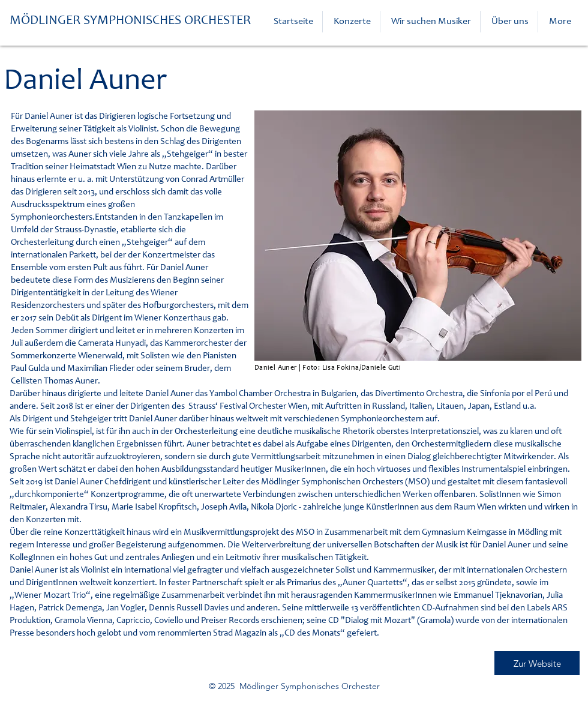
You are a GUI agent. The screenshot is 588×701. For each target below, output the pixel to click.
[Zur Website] (537, 663)
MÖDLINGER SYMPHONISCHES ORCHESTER (130, 21)
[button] (351, 22)
